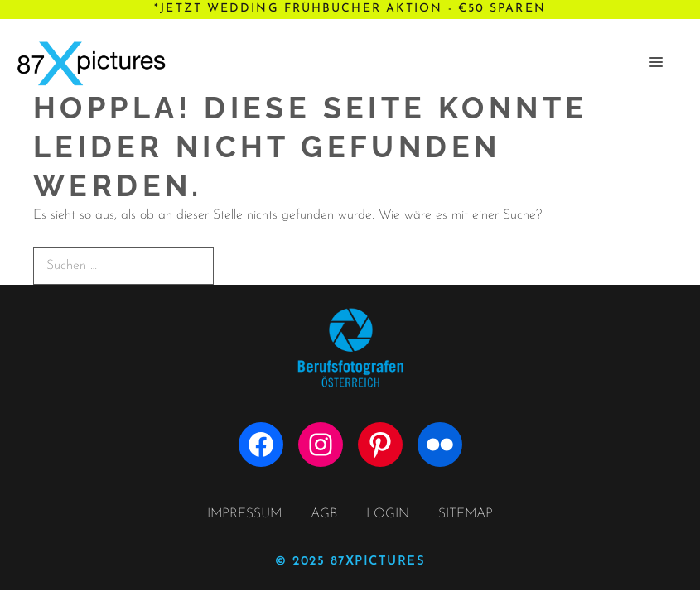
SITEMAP (466, 514)
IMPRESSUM (244, 514)
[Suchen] (242, 265)
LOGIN (388, 514)
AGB (324, 514)
